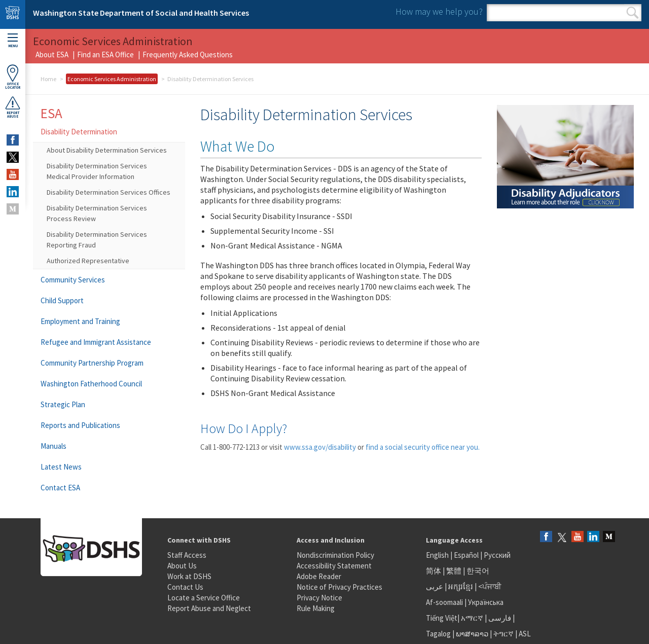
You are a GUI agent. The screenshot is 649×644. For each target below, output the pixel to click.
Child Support (62, 300)
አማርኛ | (474, 618)
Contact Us (185, 587)
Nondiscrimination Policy (335, 555)
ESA (51, 113)
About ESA (52, 55)
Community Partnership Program (92, 363)
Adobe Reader (319, 576)
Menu (13, 41)
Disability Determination (79, 132)
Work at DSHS (189, 576)
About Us (182, 566)
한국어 (478, 571)
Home (48, 79)
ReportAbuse (13, 107)
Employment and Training (80, 321)
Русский (497, 555)
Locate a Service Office (204, 598)
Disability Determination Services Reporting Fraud (97, 240)
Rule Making (316, 608)
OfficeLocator (13, 77)
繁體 (455, 571)
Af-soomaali (444, 602)
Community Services (73, 280)
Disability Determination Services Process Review (97, 213)
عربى (435, 586)
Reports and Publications (80, 425)
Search (633, 13)
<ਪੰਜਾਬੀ (490, 586)
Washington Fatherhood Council (91, 384)
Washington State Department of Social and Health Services (141, 13)
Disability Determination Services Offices (109, 192)
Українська (486, 602)
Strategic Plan (63, 404)
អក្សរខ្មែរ (461, 586)
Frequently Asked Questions (188, 55)
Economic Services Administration (112, 79)
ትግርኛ (503, 634)
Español (466, 555)
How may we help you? (439, 11)
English (438, 555)
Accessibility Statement (334, 566)
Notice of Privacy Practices (339, 587)
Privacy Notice (319, 598)
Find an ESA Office (105, 55)
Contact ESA (60, 488)
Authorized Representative (88, 261)
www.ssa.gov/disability (320, 447)
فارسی (499, 618)
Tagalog (438, 634)
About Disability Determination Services (107, 150)
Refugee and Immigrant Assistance (96, 342)
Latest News (61, 467)
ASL (525, 634)
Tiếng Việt (442, 618)
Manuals (53, 446)
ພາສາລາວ (472, 634)
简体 (434, 571)
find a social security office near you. (423, 447)
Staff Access (187, 555)
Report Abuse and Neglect (209, 608)
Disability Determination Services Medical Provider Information (97, 171)
